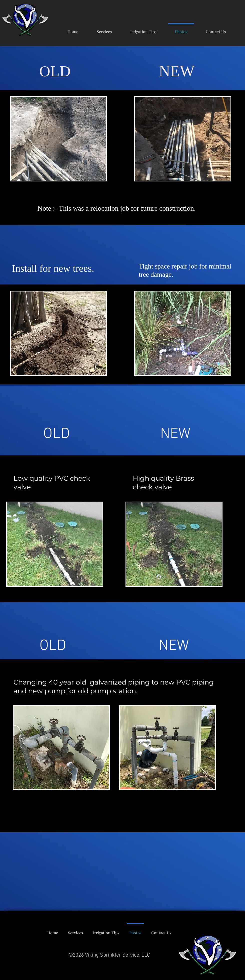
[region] (58, 139)
